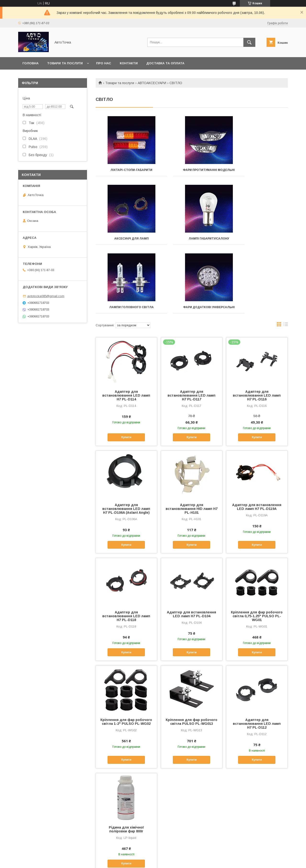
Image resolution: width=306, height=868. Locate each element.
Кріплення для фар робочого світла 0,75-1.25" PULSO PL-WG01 (257, 554)
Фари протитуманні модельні (192, 172)
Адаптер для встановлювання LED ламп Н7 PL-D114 (126, 333)
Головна (30, 63)
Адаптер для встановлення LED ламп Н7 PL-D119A (257, 445)
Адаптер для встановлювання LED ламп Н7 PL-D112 (257, 662)
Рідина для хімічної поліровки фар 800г (126, 767)
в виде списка (286, 263)
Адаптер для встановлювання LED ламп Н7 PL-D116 (257, 333)
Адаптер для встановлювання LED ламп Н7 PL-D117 (191, 333)
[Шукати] (249, 42)
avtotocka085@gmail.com (46, 296)
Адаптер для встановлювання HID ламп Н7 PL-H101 (192, 447)
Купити (126, 375)
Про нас (104, 63)
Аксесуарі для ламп (258, 170)
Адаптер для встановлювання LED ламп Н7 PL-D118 (126, 554)
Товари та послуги (65, 63)
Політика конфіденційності (179, 862)
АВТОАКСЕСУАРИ (152, 83)
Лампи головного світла (192, 242)
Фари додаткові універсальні (258, 244)
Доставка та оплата (165, 63)
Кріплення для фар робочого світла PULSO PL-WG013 (191, 660)
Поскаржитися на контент (142, 862)
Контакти (129, 63)
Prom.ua (176, 857)
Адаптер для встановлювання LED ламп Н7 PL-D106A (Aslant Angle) (126, 447)
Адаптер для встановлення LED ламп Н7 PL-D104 (191, 552)
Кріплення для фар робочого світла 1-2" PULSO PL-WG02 (126, 660)
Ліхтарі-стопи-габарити (126, 170)
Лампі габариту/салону (126, 242)
